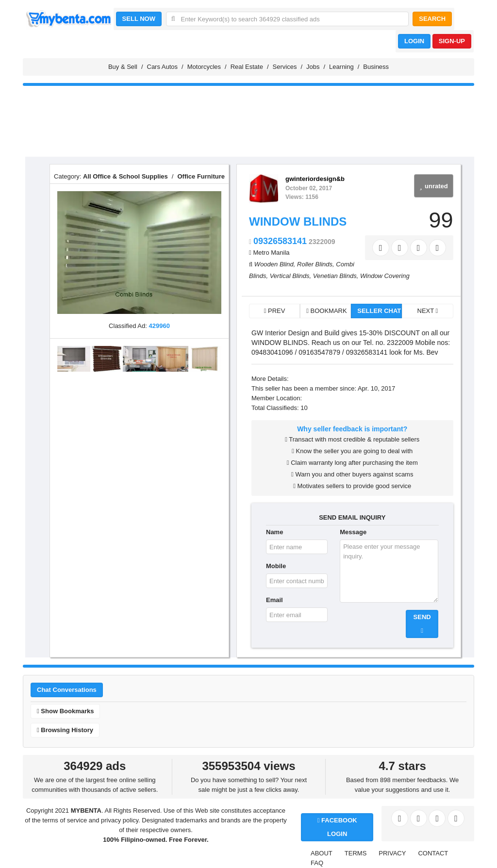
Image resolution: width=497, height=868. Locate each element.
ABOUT (322, 853)
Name (274, 532)
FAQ (317, 863)
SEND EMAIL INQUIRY (352, 517)
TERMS (356, 853)
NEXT (428, 311)
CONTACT (433, 853)
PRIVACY (392, 853)
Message (353, 532)
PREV (275, 311)
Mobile (276, 566)
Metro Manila (271, 253)
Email (274, 600)
